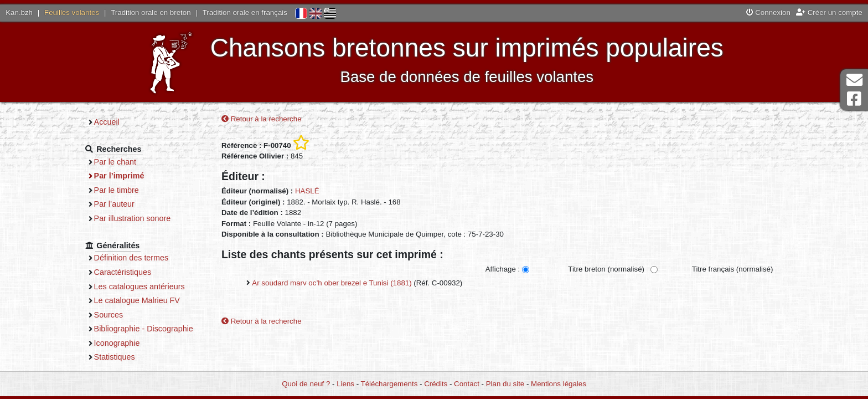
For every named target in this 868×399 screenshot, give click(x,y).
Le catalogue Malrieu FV (137, 300)
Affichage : (503, 269)
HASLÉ (307, 191)
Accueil (107, 122)
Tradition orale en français (245, 12)
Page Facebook (854, 99)
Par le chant (115, 162)
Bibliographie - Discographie (144, 329)
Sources (109, 315)
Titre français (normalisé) (733, 269)
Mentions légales (559, 384)
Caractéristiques (123, 272)
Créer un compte (829, 12)
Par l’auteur (114, 204)
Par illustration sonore (133, 218)
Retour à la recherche (262, 119)
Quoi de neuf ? (306, 384)
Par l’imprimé (119, 176)
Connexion (768, 12)
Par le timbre (117, 190)
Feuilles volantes (72, 12)
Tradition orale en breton (151, 12)
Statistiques (115, 357)
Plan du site (505, 384)
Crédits (436, 384)
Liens (345, 384)
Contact (467, 384)
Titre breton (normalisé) (606, 269)
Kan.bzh (19, 12)
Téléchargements (389, 384)
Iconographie (117, 343)
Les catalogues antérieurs (139, 287)
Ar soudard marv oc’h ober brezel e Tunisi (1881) (332, 283)
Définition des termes (131, 258)
